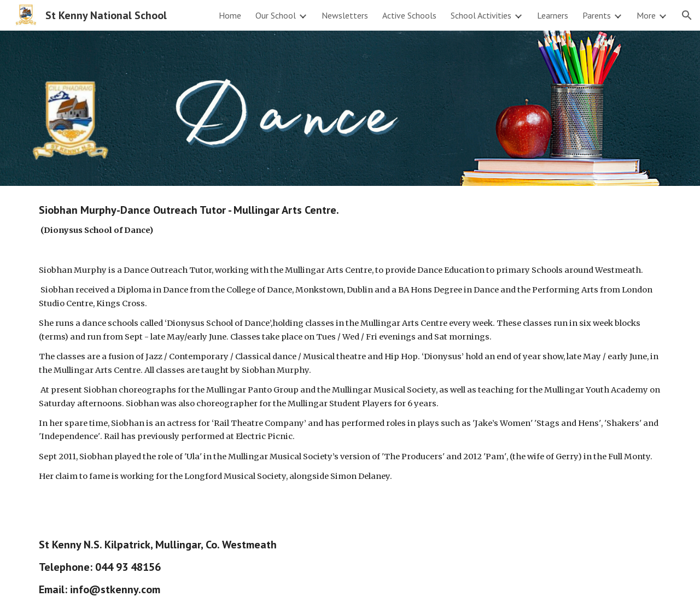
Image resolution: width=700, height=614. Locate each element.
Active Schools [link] (409, 15)
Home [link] (230, 15)
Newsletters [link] (345, 15)
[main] (350, 353)
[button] (687, 15)
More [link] (646, 15)
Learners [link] (553, 15)
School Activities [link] (481, 15)
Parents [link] (597, 15)
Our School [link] (276, 15)
